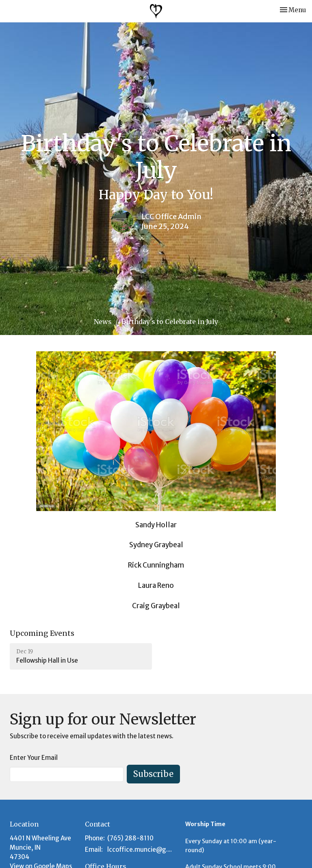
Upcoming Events (42, 633)
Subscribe (153, 774)
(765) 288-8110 (130, 838)
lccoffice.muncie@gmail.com (142, 850)
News (103, 322)
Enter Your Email (34, 758)
